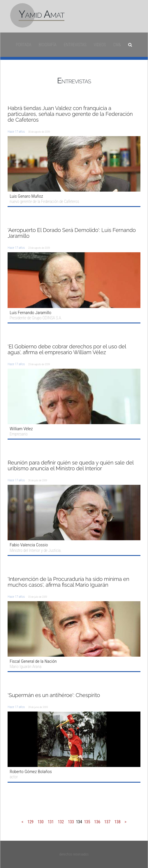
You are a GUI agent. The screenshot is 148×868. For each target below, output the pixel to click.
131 (51, 822)
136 (97, 822)
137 (107, 822)
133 (71, 822)
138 (118, 822)
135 (87, 822)
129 (30, 822)
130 (41, 822)
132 (61, 822)
